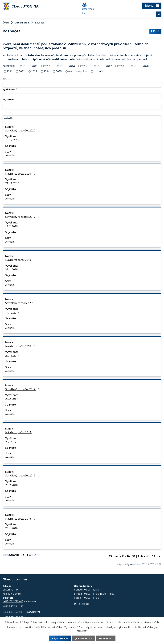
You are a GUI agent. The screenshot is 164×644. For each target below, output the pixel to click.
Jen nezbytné (84, 638)
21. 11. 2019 (12, 183)
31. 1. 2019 (11, 269)
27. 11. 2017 (12, 356)
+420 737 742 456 (13, 601)
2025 (59, 71)
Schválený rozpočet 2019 (23, 217)
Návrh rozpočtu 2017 (21, 432)
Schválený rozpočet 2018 (23, 303)
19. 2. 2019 (11, 226)
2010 (22, 66)
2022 (22, 71)
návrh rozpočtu (78, 71)
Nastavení (106, 638)
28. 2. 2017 (11, 399)
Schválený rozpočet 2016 (23, 475)
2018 (121, 66)
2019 (133, 66)
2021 (9, 71)
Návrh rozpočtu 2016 (21, 519)
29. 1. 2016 (11, 528)
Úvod (6, 23)
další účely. (154, 622)
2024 (46, 71)
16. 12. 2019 (12, 140)
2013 (59, 66)
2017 (109, 66)
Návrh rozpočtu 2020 (21, 174)
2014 (72, 66)
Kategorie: (9, 66)
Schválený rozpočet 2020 (23, 130)
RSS (155, 31)
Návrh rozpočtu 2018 (21, 346)
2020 (146, 66)
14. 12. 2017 (12, 313)
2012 (47, 66)
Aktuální (10, 155)
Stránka (14, 555)
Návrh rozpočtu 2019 (21, 260)
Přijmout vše (60, 638)
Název (7, 79)
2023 (34, 71)
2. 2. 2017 (11, 442)
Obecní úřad (22, 23)
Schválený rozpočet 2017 (23, 389)
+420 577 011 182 (13, 606)
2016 (96, 66)
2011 (35, 66)
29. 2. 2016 (11, 485)
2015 (84, 66)
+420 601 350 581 (13, 612)
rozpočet (99, 71)
